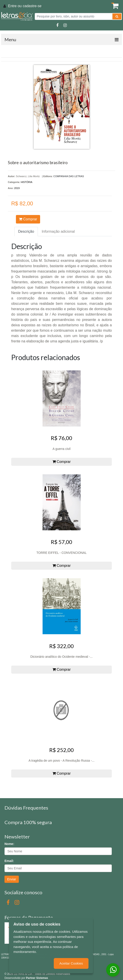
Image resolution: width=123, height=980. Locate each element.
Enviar (12, 879)
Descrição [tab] (26, 231)
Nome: (9, 844)
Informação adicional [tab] (58, 231)
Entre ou (15, 6)
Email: (9, 861)
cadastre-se (32, 6)
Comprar (28, 219)
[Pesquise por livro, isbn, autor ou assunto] (73, 16)
